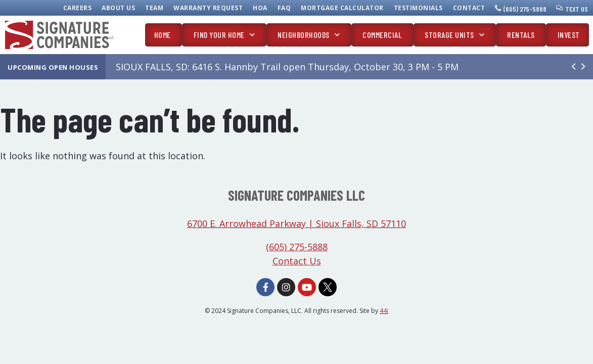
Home (163, 35)
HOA (260, 8)
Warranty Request (208, 8)
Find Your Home (224, 35)
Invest (569, 35)
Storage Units (454, 35)
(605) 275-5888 (525, 9)
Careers (78, 8)
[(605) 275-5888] (498, 8)
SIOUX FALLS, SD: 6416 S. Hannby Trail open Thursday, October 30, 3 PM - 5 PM (287, 67)
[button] (583, 67)
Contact (469, 8)
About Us (118, 8)
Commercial (382, 35)
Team (154, 8)
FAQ (284, 8)
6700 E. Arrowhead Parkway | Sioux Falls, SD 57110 (296, 223)
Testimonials (418, 8)
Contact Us (297, 261)
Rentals (521, 35)
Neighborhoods (309, 35)
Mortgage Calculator (342, 8)
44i (384, 311)
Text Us (577, 9)
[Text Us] (560, 8)
